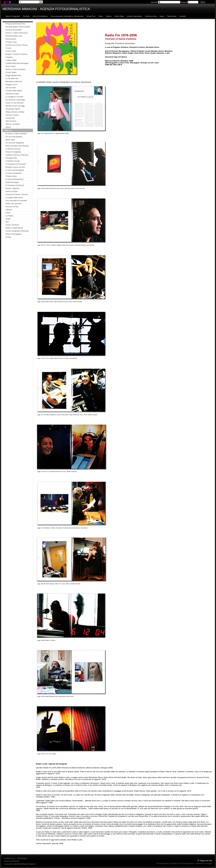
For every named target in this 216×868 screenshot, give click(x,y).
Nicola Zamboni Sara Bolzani (17, 146)
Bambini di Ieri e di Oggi (15, 106)
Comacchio (10, 118)
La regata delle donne (14, 197)
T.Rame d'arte (11, 176)
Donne (8, 127)
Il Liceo (8, 48)
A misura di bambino (14, 173)
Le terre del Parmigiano (15, 170)
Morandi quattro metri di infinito (18, 27)
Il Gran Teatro (11, 72)
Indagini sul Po (11, 85)
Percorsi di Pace (12, 207)
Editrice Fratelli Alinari (14, 228)
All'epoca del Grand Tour (15, 24)
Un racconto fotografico (15, 143)
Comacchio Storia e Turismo (17, 194)
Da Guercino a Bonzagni (15, 100)
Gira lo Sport (11, 66)
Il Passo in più (11, 42)
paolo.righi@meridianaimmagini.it (22, 864)
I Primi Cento (11, 51)
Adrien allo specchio (14, 204)
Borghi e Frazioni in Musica (16, 54)
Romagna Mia (11, 158)
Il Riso (8, 213)
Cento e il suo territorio (15, 103)
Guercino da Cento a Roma (16, 45)
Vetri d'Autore (11, 121)
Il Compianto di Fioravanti (16, 164)
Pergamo (9, 57)
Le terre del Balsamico (14, 179)
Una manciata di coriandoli (16, 201)
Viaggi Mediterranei (13, 75)
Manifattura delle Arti (14, 81)
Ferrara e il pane (12, 115)
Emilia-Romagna (12, 182)
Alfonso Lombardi (12, 124)
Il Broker (9, 210)
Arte (7, 222)
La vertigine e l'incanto (14, 97)
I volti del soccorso (13, 149)
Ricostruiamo (11, 39)
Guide (8, 219)
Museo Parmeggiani (14, 234)
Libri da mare (11, 88)
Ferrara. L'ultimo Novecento (17, 33)
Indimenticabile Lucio (14, 36)
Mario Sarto (10, 140)
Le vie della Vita (12, 78)
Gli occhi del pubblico (14, 137)
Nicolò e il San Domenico (16, 69)
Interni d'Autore (12, 191)
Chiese (8, 237)
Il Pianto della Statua (14, 91)
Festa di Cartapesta (13, 152)
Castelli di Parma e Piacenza (17, 155)
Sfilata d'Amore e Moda (15, 112)
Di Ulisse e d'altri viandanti (16, 134)
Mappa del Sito (206, 861)
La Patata (9, 216)
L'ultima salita (11, 60)
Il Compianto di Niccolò (15, 185)
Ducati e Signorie (12, 188)
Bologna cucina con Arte (15, 167)
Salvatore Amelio (12, 94)
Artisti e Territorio (12, 225)
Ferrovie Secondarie (14, 30)
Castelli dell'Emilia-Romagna (17, 63)
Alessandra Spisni (13, 109)
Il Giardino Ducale (13, 161)
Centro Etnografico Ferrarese (17, 231)
